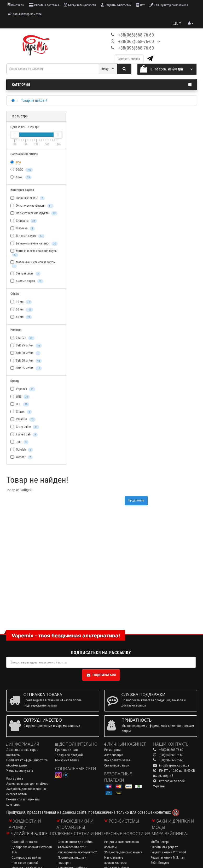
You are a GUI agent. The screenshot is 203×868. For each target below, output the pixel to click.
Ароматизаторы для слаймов (27, 784)
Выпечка (23, 229)
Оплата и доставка (44, 5)
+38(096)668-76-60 (136, 48)
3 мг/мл (22, 338)
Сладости (24, 221)
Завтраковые (25, 274)
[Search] (124, 69)
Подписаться (101, 675)
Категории (102, 85)
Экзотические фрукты (32, 206)
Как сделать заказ (117, 760)
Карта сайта (15, 778)
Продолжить (136, 500)
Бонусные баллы (67, 760)
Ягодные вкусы (27, 236)
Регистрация (113, 750)
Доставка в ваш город (22, 750)
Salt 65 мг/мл (26, 368)
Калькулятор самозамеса (169, 5)
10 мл (21, 302)
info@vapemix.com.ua (174, 765)
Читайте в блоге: (30, 834)
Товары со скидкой (69, 755)
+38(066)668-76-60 (136, 35)
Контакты (16, 5)
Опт (140, 5)
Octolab (22, 450)
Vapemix (23, 389)
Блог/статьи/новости (80, 5)
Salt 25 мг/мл (26, 346)
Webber (22, 457)
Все (16, 162)
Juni (19, 442)
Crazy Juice (25, 427)
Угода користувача (20, 771)
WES (20, 397)
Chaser (21, 412)
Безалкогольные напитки (34, 244)
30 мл (22, 310)
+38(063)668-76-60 (136, 41)
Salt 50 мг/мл (26, 361)
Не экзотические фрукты (34, 213)
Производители (66, 750)
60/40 (21, 177)
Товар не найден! (34, 100)
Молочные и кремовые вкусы (33, 264)
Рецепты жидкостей (116, 5)
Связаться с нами (117, 765)
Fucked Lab (24, 435)
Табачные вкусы (28, 198)
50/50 (22, 170)
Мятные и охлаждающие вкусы (34, 253)
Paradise (23, 420)
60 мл (21, 317)
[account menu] (191, 23)
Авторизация (114, 755)
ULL (20, 404)
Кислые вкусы (27, 281)
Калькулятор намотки (25, 14)
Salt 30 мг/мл (25, 353)
